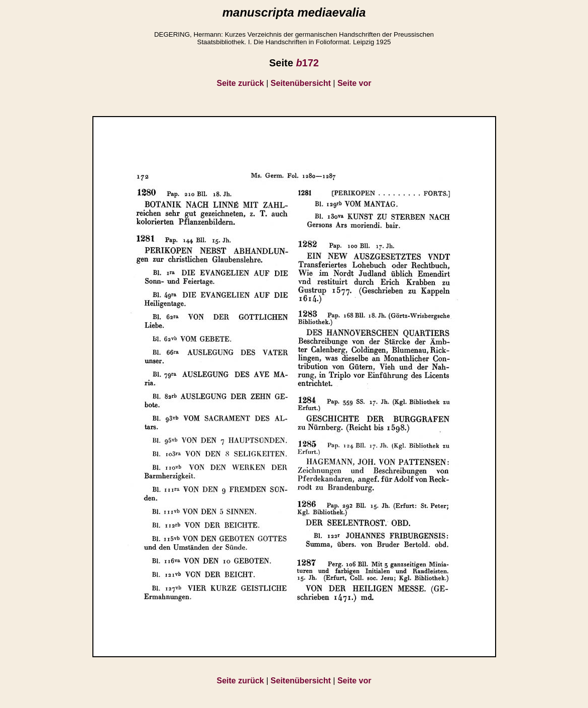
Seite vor (355, 83)
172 (307, 63)
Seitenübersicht (301, 83)
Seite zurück (241, 83)
